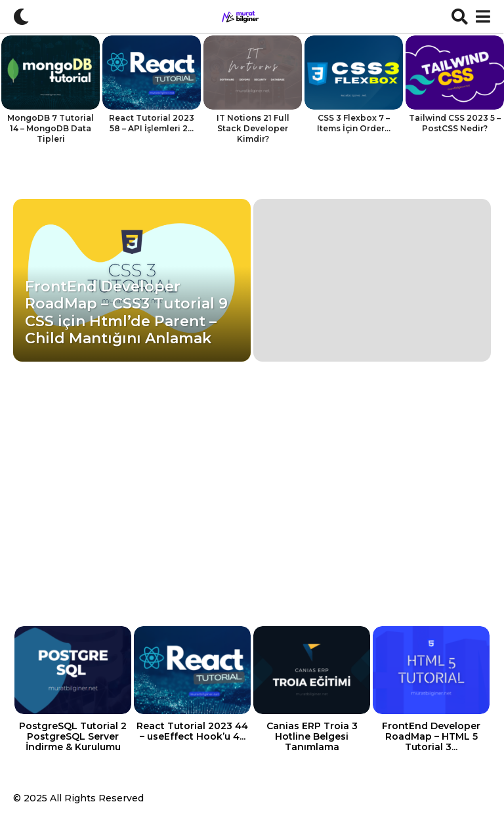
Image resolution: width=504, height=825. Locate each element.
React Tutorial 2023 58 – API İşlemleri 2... (152, 123)
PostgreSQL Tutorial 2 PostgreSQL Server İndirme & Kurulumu (73, 736)
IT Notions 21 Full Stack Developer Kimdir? (253, 128)
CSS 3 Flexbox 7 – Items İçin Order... (354, 123)
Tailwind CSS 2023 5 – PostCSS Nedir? (455, 123)
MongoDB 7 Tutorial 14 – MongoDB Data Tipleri (51, 128)
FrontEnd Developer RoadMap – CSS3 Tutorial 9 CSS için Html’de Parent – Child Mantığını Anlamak (126, 312)
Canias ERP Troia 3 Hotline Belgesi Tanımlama (312, 736)
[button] (21, 16)
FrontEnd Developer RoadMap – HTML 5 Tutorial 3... (431, 736)
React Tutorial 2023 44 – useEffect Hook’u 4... (192, 731)
